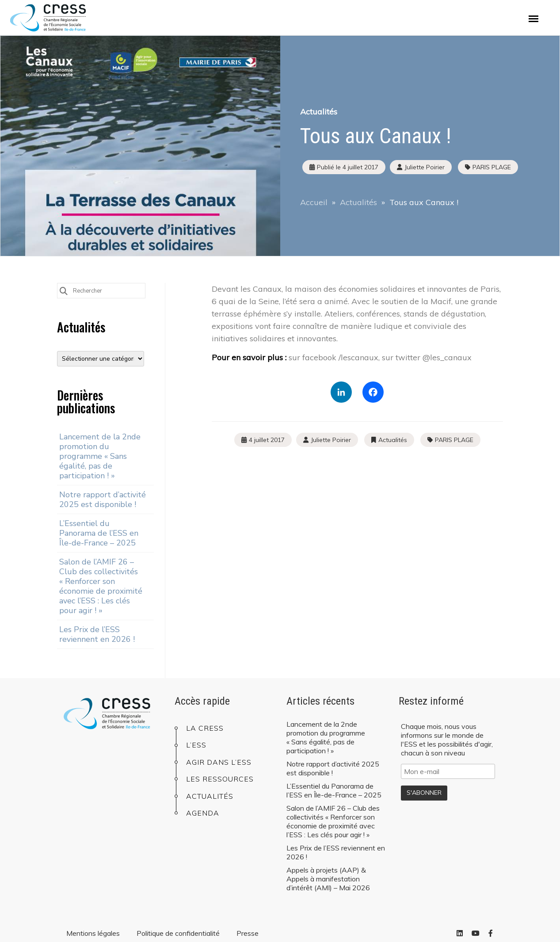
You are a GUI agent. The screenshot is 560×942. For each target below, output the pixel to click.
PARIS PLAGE (492, 167)
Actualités (319, 112)
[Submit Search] (64, 290)
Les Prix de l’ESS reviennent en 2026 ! (97, 634)
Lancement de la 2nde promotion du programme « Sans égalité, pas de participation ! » (100, 456)
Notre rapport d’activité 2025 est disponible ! (103, 500)
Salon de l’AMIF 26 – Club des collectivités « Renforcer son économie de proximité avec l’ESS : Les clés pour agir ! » (101, 586)
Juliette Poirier (331, 440)
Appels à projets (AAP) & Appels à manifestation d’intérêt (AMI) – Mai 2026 (328, 879)
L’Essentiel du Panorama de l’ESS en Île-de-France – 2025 (99, 533)
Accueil (314, 202)
